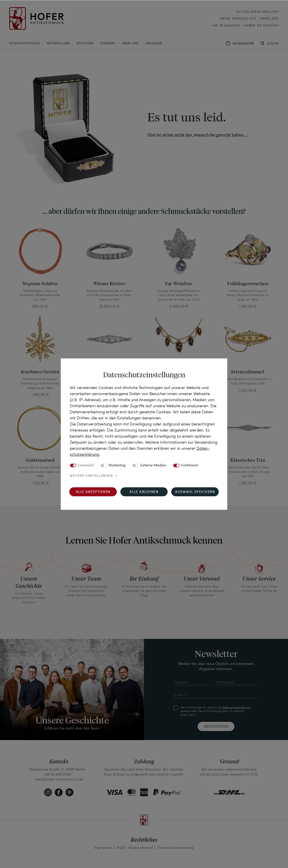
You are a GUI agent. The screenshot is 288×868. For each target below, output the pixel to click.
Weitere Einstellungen (91, 476)
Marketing (117, 465)
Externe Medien (153, 465)
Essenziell (86, 465)
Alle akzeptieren (93, 492)
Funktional (189, 465)
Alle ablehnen (144, 492)
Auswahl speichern (195, 492)
